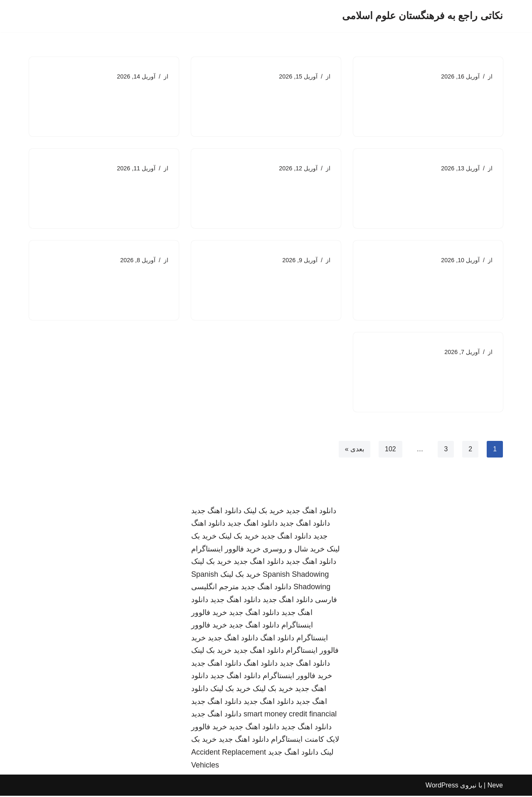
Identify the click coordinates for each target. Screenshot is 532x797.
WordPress (442, 786)
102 (390, 450)
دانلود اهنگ (277, 639)
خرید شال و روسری (294, 550)
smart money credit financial (290, 715)
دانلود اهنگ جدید (311, 512)
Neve (495, 786)
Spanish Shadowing (296, 575)
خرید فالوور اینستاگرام (226, 550)
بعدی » (354, 450)
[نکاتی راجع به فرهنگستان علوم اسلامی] (422, 16)
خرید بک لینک (264, 512)
